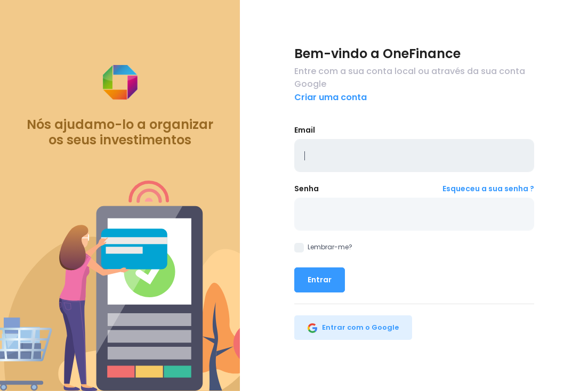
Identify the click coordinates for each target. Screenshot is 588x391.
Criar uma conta (331, 97)
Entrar (320, 280)
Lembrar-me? (323, 247)
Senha (307, 189)
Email (305, 130)
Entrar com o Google (353, 327)
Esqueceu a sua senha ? (488, 189)
